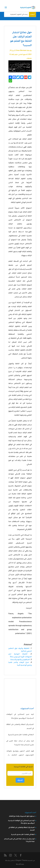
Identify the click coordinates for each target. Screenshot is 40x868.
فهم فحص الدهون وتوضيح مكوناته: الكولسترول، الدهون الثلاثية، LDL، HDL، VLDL (20, 753)
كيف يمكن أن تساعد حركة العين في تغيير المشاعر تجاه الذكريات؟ (20, 743)
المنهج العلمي (23, 54)
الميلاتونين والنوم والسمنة (20, 660)
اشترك (20, 780)
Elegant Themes (22, 860)
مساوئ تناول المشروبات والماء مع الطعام (22, 816)
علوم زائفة (15, 54)
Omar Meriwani (21, 50)
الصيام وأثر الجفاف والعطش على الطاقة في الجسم (20, 726)
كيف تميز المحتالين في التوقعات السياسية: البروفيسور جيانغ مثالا (20, 716)
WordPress (20, 864)
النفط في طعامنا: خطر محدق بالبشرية (21, 735)
